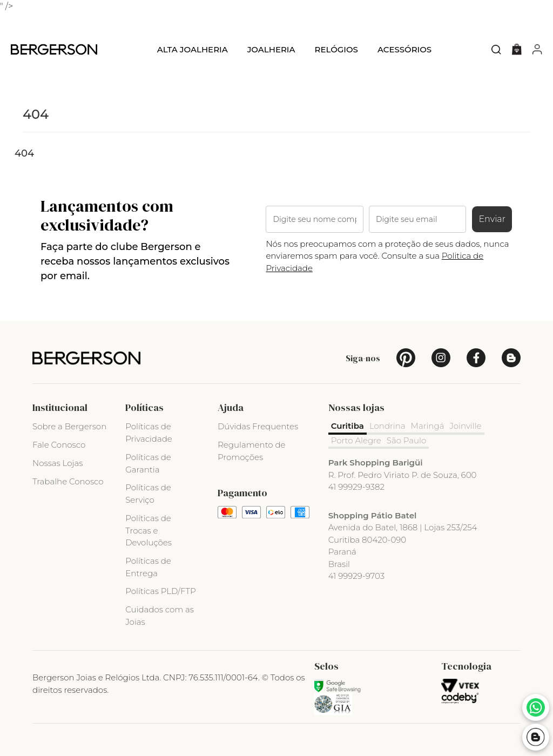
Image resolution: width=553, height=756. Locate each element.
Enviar (492, 219)
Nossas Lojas (58, 463)
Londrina (387, 426)
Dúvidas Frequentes (258, 426)
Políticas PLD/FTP (160, 591)
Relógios (336, 49)
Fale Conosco (59, 445)
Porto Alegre (356, 440)
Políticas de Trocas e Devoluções (149, 531)
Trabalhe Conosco (68, 481)
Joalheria (271, 49)
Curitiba (348, 426)
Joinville (466, 426)
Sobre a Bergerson (69, 426)
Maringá (428, 426)
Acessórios (404, 49)
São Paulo (407, 440)
